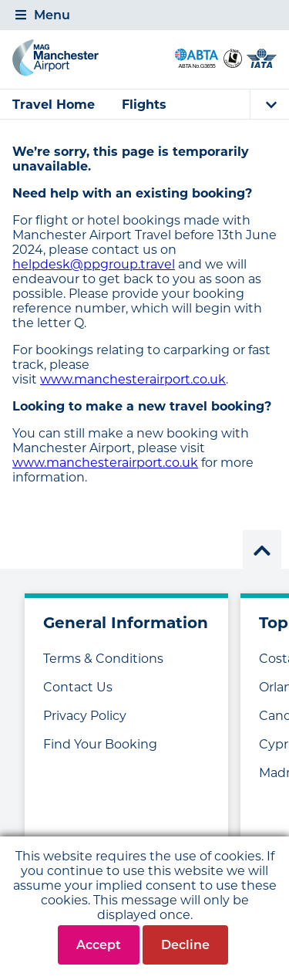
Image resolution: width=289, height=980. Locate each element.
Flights (144, 105)
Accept (99, 945)
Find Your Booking (100, 744)
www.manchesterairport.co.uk (133, 379)
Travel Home (54, 105)
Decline (185, 945)
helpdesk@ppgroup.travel (94, 264)
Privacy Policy (85, 716)
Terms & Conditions (103, 659)
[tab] (144, 15)
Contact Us (78, 687)
